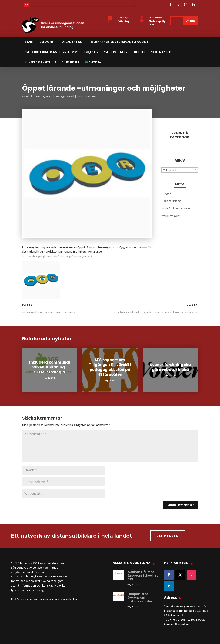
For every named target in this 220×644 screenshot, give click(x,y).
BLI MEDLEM (168, 536)
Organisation (72, 42)
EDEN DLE (139, 52)
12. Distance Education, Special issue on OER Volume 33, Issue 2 (153, 312)
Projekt (90, 52)
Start (29, 42)
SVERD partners (115, 52)
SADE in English (162, 52)
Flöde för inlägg (171, 201)
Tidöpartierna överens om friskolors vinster (140, 598)
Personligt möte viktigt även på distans (51, 312)
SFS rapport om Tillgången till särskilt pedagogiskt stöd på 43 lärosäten (110, 367)
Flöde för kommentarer (176, 208)
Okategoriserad (64, 96)
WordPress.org (170, 216)
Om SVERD (46, 42)
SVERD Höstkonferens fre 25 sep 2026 (52, 52)
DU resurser (70, 62)
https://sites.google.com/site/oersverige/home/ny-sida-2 (57, 256)
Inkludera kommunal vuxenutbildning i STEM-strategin (50, 367)
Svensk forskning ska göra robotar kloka (170, 367)
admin (29, 96)
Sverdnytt (123, 18)
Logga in (167, 193)
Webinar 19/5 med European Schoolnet (120, 42)
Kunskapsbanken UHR (40, 62)
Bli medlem (156, 18)
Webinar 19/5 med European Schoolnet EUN (143, 576)
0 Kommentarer (87, 96)
